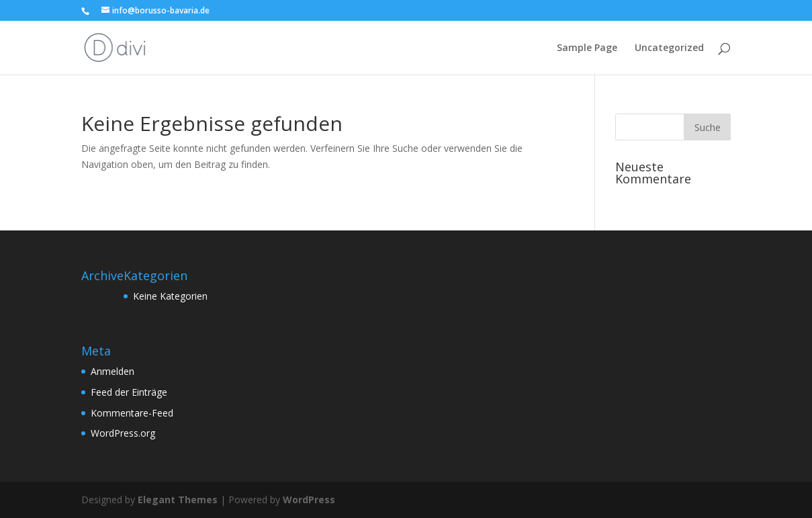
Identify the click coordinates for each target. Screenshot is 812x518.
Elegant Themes (178, 500)
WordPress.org (123, 433)
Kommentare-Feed (132, 413)
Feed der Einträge (129, 392)
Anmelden (112, 371)
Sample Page (587, 48)
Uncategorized (669, 48)
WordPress (309, 500)
